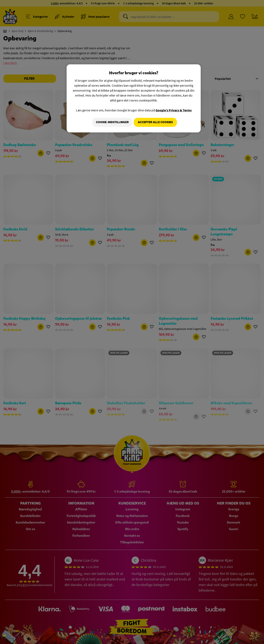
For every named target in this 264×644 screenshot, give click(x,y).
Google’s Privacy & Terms (174, 110)
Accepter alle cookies (155, 122)
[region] (134, 99)
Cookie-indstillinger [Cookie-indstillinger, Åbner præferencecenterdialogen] (111, 122)
